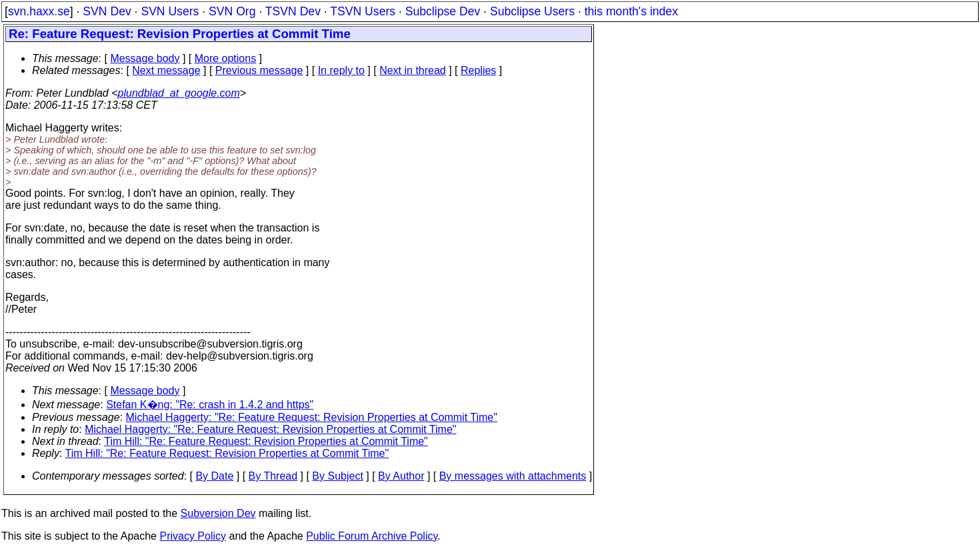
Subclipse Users (532, 11)
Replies (478, 70)
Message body (145, 58)
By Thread (273, 476)
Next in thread (413, 70)
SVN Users (170, 11)
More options (226, 58)
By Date (214, 476)
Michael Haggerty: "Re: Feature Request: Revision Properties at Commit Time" (312, 417)
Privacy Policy (193, 536)
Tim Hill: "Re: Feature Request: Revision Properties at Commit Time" (266, 441)
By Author (401, 476)
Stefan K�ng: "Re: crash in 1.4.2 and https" (210, 405)
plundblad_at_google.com (179, 93)
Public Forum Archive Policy (372, 536)
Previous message (259, 70)
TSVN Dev (293, 11)
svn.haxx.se (39, 11)
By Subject (337, 476)
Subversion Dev (218, 513)
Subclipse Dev (443, 11)
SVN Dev (107, 11)
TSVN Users (363, 11)
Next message (166, 70)
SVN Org (232, 11)
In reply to (341, 70)
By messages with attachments (513, 476)
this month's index (631, 11)
